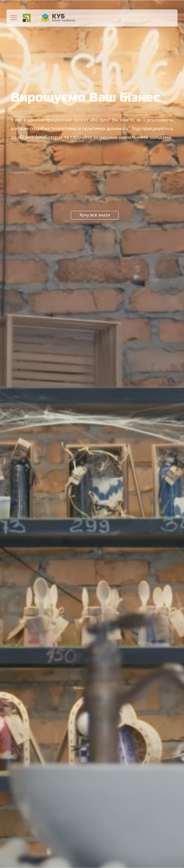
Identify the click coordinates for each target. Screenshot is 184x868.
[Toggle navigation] (14, 18)
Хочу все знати (95, 215)
